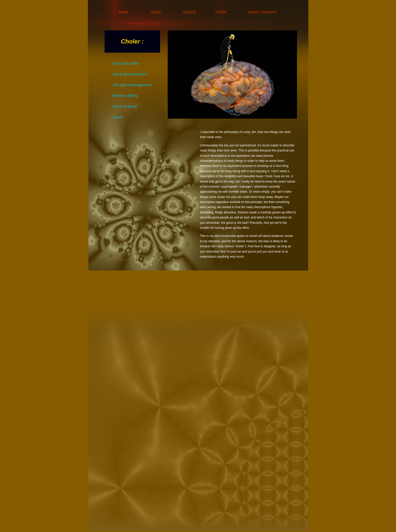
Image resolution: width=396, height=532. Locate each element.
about (156, 12)
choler (221, 12)
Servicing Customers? (130, 74)
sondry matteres (262, 12)
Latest (117, 117)
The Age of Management (132, 85)
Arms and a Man (126, 63)
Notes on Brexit (125, 106)
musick (190, 12)
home (123, 12)
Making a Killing (125, 96)
